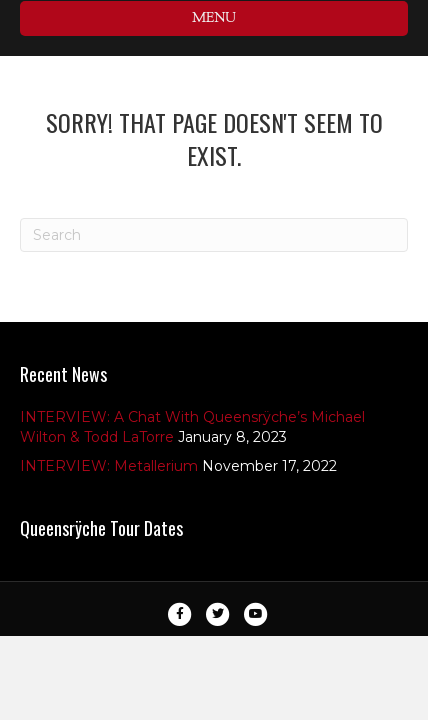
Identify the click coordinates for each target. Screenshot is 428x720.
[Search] (214, 235)
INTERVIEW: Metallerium (109, 466)
